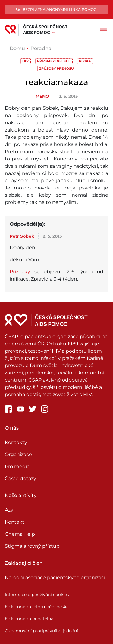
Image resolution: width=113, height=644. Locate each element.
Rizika (85, 61)
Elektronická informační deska (37, 607)
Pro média (17, 466)
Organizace (18, 454)
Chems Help (20, 534)
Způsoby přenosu (56, 68)
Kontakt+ (16, 522)
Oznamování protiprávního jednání (41, 631)
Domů (17, 48)
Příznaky (20, 272)
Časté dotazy (20, 479)
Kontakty (16, 442)
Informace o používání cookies (37, 595)
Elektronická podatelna (29, 619)
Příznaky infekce (54, 61)
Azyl (10, 510)
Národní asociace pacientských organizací (55, 577)
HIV (25, 61)
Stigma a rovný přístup (32, 546)
